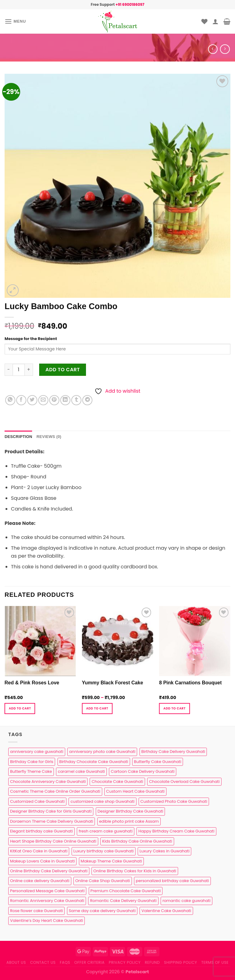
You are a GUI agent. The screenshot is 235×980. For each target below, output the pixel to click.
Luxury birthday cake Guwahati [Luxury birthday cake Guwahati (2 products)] (104, 851)
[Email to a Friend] (43, 400)
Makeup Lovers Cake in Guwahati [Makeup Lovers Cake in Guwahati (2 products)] (42, 861)
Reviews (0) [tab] (49, 437)
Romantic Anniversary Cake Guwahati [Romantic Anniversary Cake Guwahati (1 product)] (47, 901)
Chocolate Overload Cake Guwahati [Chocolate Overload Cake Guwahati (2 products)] (184, 782)
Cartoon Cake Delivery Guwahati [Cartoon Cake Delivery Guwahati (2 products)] (143, 771)
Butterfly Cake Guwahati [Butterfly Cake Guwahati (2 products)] (158, 762)
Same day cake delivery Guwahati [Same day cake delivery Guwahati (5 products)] (102, 911)
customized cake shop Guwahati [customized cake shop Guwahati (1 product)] (102, 801)
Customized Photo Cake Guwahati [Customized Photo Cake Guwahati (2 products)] (174, 801)
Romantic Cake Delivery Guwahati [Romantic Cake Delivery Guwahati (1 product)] (123, 901)
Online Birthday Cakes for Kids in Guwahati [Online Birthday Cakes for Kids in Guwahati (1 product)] (135, 871)
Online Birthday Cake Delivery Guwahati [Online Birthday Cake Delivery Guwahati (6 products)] (49, 871)
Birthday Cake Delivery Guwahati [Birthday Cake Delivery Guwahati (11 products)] (173, 752)
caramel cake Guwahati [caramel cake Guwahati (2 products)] (81, 771)
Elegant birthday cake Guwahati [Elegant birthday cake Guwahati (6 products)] (41, 831)
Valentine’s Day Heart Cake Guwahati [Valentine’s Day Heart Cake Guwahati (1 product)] (47, 920)
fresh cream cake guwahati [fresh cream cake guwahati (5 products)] (106, 831)
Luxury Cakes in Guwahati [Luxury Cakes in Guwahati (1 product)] (164, 851)
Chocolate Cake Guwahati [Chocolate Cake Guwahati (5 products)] (117, 782)
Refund (152, 962)
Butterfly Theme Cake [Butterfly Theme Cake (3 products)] (31, 771)
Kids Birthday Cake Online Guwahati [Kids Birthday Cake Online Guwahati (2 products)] (137, 841)
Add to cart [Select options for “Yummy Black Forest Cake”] (97, 708)
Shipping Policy (181, 962)
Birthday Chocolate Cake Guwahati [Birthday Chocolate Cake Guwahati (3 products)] (94, 762)
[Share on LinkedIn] (65, 400)
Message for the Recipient (31, 339)
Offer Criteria (90, 962)
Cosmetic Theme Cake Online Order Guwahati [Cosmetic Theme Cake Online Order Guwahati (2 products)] (55, 791)
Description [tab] (18, 437)
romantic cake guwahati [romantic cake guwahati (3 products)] (187, 901)
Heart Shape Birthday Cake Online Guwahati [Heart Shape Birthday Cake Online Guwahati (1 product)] (53, 841)
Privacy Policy (125, 962)
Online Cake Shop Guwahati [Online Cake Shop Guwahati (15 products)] (103, 881)
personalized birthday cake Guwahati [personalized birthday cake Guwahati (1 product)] (172, 881)
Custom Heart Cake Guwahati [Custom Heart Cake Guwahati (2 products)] (135, 791)
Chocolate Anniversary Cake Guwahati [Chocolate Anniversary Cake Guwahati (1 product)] (48, 782)
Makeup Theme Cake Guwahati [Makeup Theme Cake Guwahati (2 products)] (111, 861)
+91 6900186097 (130, 4)
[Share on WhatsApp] (10, 400)
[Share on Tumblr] (76, 400)
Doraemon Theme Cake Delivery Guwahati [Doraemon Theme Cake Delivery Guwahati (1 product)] (52, 821)
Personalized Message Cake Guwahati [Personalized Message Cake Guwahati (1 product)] (47, 891)
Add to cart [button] (20, 708)
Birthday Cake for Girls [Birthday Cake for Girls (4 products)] (32, 762)
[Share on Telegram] (87, 400)
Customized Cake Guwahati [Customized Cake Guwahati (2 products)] (37, 801)
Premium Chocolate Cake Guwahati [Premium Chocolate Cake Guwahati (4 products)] (126, 891)
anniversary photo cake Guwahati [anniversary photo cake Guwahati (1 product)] (102, 752)
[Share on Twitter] (32, 400)
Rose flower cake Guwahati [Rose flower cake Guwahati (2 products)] (36, 911)
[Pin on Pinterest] (54, 400)
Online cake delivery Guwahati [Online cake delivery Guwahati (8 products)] (40, 881)
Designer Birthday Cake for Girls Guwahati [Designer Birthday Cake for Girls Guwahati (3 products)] (51, 811)
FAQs (65, 962)
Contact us (43, 962)
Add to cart (63, 370)
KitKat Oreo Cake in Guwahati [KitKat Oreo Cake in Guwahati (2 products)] (39, 851)
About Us (16, 962)
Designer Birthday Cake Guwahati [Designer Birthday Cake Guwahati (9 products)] (131, 811)
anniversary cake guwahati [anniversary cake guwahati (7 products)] (37, 752)
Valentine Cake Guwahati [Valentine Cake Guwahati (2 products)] (166, 911)
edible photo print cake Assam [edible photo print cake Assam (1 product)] (129, 821)
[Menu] (15, 21)
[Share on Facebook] (21, 400)
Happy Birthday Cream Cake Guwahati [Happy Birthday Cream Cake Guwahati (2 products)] (176, 831)
